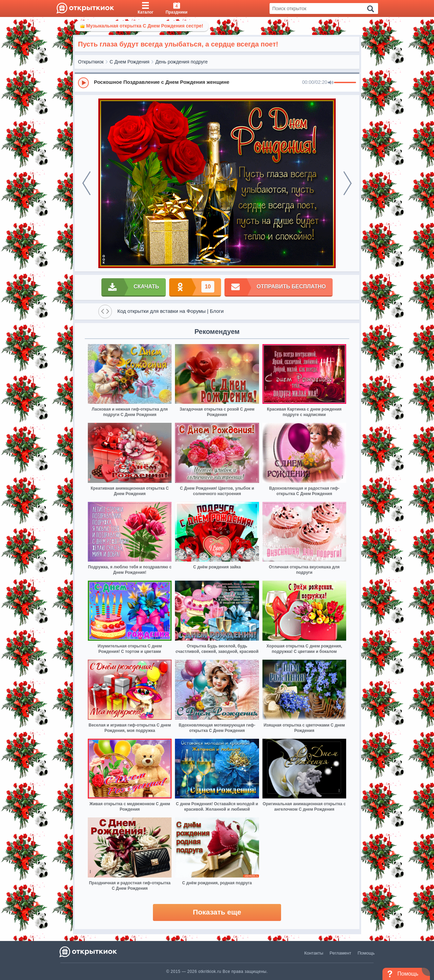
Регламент (340, 953)
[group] (217, 82)
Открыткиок (91, 62)
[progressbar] (345, 83)
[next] (348, 183)
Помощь (366, 953)
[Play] (83, 83)
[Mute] (331, 83)
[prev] (86, 183)
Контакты (314, 953)
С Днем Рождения (129, 62)
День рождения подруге (181, 62)
